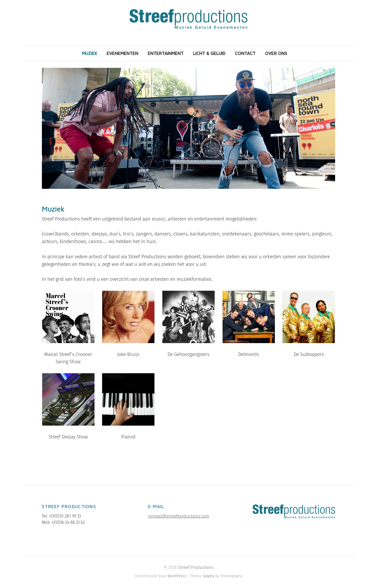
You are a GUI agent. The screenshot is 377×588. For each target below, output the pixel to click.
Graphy (209, 576)
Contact (245, 53)
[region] (188, 128)
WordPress (177, 576)
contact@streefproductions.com (179, 516)
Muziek (90, 53)
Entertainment (166, 53)
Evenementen (122, 53)
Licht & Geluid (209, 53)
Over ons (276, 53)
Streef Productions (196, 567)
